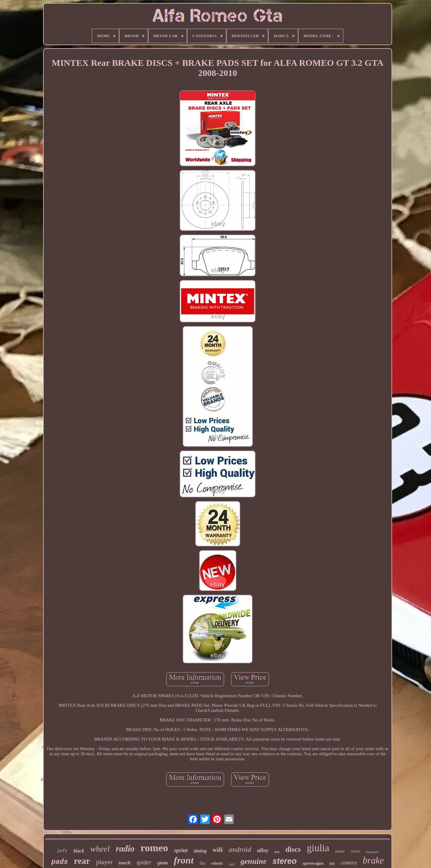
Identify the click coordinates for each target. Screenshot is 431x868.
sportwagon (313, 863)
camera (349, 863)
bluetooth (372, 852)
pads (60, 862)
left (62, 851)
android (240, 849)
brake (373, 860)
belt (277, 852)
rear (82, 861)
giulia (318, 848)
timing (200, 851)
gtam (163, 863)
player (104, 862)
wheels (217, 863)
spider (144, 862)
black (79, 851)
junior (340, 851)
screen (355, 851)
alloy (263, 850)
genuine (253, 861)
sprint (181, 850)
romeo (154, 848)
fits (202, 863)
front (184, 860)
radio (125, 849)
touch (125, 863)
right (232, 864)
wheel (100, 849)
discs (293, 849)
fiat (332, 864)
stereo (284, 861)
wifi (218, 850)
